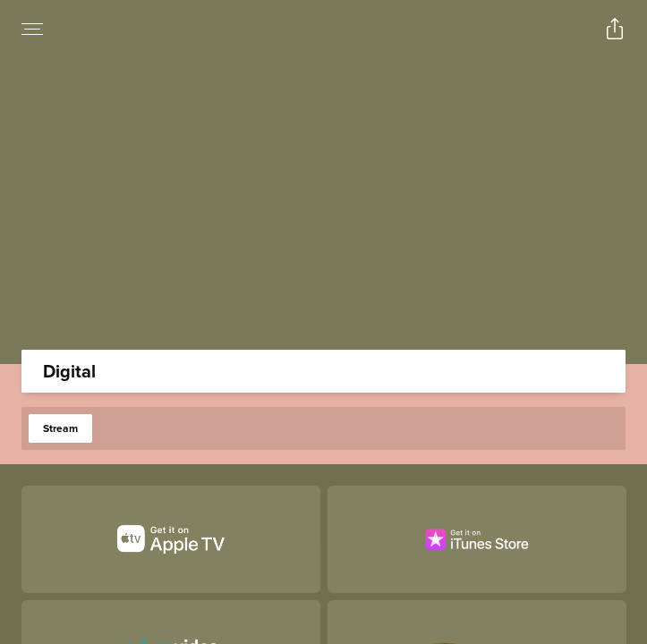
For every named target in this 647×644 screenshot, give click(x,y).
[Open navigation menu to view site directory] (32, 29)
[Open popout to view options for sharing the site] (615, 29)
